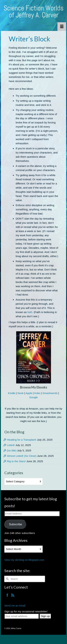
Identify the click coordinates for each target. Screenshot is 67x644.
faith (30, 312)
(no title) (12, 450)
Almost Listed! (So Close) (22, 456)
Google (33, 397)
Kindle (12, 393)
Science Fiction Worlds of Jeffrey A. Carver (34, 12)
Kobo (37, 393)
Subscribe (15, 524)
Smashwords (50, 393)
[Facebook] (7, 595)
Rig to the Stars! (16, 461)
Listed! (11, 445)
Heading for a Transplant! (22, 440)
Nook (20, 393)
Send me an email (15, 605)
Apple (29, 393)
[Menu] (62, 27)
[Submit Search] (7, 579)
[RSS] (13, 595)
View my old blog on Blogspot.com (24, 560)
